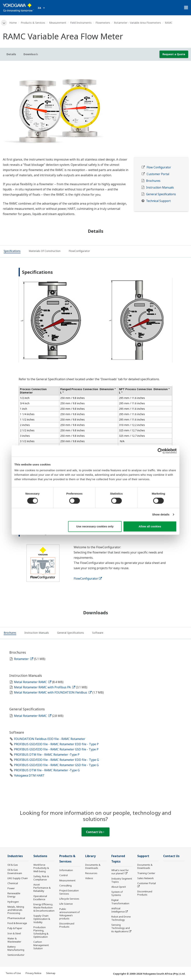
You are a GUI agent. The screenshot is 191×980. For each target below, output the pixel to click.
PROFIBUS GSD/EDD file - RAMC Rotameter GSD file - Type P (56, 749)
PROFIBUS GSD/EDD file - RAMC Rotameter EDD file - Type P (56, 744)
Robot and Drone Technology (121, 918)
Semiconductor (16, 955)
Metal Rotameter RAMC (33, 682)
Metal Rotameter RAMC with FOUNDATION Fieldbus (53, 692)
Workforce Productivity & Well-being (41, 868)
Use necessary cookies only (95, 526)
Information (66, 870)
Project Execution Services (69, 892)
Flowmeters (103, 23)
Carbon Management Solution (41, 945)
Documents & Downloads (93, 866)
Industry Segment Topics (122, 880)
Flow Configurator (159, 167)
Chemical (13, 883)
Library (90, 856)
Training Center (146, 873)
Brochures (153, 181)
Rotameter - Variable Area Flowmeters (137, 23)
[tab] (12, 252)
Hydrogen (13, 902)
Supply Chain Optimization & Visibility (42, 919)
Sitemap (51, 973)
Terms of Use (13, 973)
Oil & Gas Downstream (15, 871)
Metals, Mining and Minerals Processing (16, 910)
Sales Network (145, 878)
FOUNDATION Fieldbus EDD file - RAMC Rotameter (50, 739)
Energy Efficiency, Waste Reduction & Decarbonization (44, 907)
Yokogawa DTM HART (29, 775)
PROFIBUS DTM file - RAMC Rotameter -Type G (47, 770)
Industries (15, 856)
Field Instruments (81, 23)
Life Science (66, 904)
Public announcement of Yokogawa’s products (69, 914)
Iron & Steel (14, 933)
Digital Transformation (120, 902)
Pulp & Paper (15, 928)
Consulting (65, 885)
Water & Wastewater (14, 940)
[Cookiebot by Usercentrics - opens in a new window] (160, 451)
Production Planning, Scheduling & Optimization (41, 932)
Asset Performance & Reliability (42, 888)
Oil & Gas (13, 865)
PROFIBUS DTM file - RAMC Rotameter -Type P (47, 755)
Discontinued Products (67, 925)
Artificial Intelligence (118, 910)
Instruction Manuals (160, 188)
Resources (91, 873)
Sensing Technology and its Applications (121, 928)
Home (13, 23)
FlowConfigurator (88, 578)
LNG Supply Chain (18, 878)
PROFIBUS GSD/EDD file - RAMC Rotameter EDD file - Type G (56, 760)
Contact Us (95, 832)
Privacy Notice (33, 973)
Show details (161, 514)
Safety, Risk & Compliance (41, 878)
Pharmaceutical (16, 918)
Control (64, 875)
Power (11, 888)
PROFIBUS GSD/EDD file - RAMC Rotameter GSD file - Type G (56, 765)
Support (143, 856)
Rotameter (24, 659)
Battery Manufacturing (16, 948)
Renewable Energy (14, 895)
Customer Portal (158, 174)
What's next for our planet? (120, 872)
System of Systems (117, 893)
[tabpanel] (95, 110)
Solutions (40, 856)
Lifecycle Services (69, 899)
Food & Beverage (17, 923)
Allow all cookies (150, 526)
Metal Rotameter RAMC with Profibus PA (45, 687)
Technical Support (158, 201)
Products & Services (33, 23)
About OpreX (119, 887)
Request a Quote (174, 54)
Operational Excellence (40, 898)
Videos (89, 878)
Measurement (58, 23)
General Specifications (161, 194)
